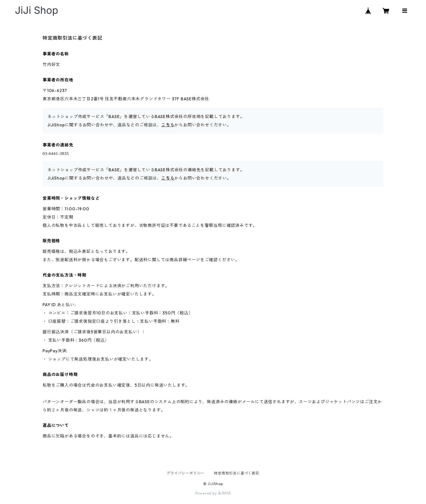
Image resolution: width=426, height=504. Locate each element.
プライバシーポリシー (185, 473)
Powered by (213, 493)
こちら (168, 125)
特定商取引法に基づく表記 (237, 473)
